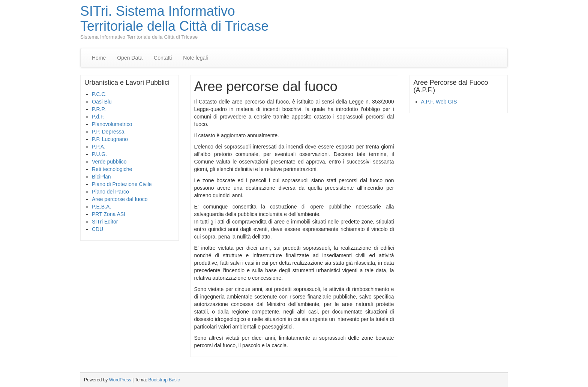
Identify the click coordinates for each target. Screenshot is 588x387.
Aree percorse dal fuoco (120, 199)
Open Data (130, 58)
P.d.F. (98, 117)
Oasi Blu (102, 102)
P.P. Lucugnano (110, 139)
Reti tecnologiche (112, 169)
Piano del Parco (110, 192)
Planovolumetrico (112, 124)
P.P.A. (99, 147)
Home (99, 58)
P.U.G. (99, 154)
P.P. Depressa (108, 132)
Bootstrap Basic (164, 380)
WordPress (120, 380)
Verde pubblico (109, 162)
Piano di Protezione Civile (122, 184)
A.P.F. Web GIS (439, 102)
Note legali (195, 58)
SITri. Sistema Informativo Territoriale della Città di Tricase (174, 19)
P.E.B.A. (101, 207)
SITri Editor (105, 222)
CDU (97, 229)
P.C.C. (99, 94)
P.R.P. (99, 109)
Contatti (163, 58)
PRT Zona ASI (109, 214)
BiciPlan (101, 177)
